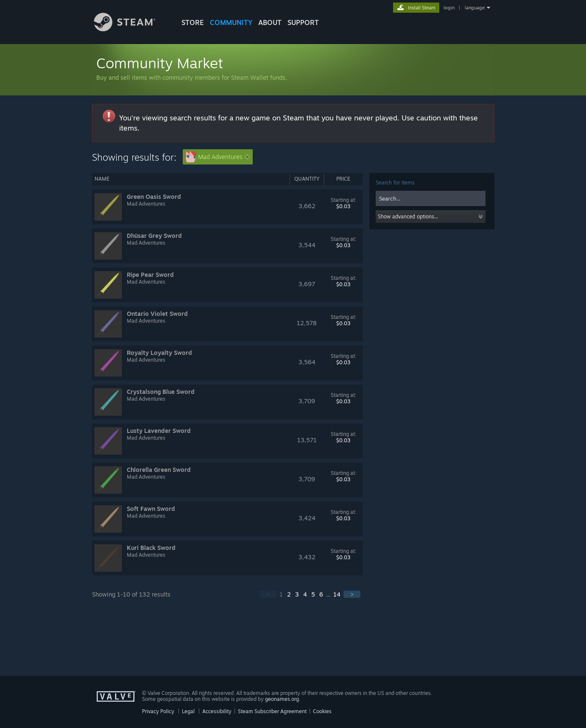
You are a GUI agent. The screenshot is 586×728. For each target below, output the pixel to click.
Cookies (322, 711)
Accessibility (217, 711)
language (475, 8)
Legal (188, 711)
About (270, 22)
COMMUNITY (231, 22)
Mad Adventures (217, 157)
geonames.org (282, 699)
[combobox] (431, 198)
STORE (193, 22)
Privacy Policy (158, 711)
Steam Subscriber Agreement (272, 711)
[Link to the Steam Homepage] (131, 29)
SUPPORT (303, 22)
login (449, 8)
